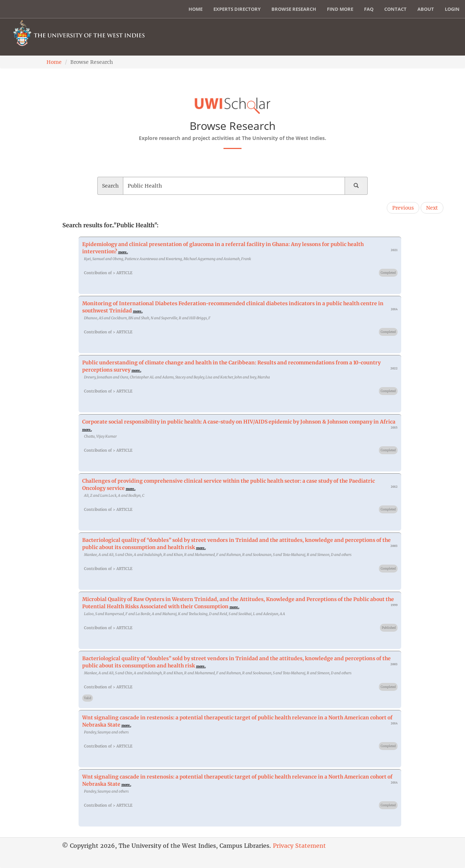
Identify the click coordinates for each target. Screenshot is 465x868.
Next (432, 208)
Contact (395, 9)
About (426, 9)
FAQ (369, 9)
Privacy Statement (299, 846)
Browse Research (294, 9)
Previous (403, 208)
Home (196, 9)
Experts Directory (237, 9)
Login (452, 9)
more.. (123, 252)
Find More (340, 9)
